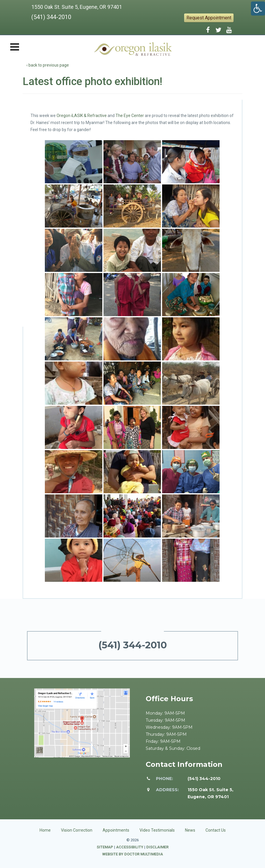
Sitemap (105, 847)
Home (45, 830)
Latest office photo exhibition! (92, 82)
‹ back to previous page (48, 65)
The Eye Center (130, 116)
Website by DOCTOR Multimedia (133, 854)
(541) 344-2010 (51, 17)
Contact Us (216, 830)
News (190, 830)
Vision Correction (77, 830)
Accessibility (130, 847)
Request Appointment (209, 18)
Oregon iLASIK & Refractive (82, 116)
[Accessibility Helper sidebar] (258, 9)
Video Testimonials (157, 830)
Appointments (116, 830)
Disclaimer (157, 847)
